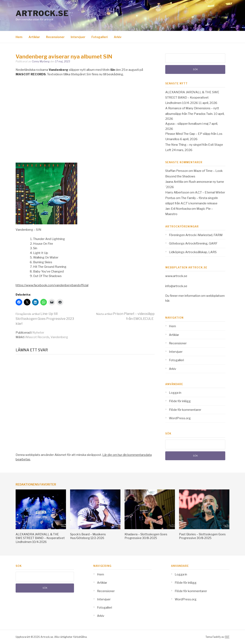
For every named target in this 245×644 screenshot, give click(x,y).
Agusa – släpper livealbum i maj (187, 124)
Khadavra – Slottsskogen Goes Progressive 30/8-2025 (146, 536)
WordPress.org (180, 418)
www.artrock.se (176, 276)
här (167, 301)
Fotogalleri (100, 37)
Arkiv (118, 37)
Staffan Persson (177, 171)
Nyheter (38, 333)
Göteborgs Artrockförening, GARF (193, 243)
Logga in (175, 393)
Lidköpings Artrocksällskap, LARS (193, 252)
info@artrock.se (176, 286)
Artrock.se (42, 13)
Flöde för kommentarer (185, 410)
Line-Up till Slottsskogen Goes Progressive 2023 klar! (45, 319)
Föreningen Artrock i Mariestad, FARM (196, 235)
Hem (19, 37)
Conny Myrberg (41, 61)
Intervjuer (78, 37)
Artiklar (34, 37)
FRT (227, 637)
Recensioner (55, 37)
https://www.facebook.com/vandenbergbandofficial (52, 285)
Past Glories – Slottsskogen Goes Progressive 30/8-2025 (202, 536)
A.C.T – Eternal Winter (210, 192)
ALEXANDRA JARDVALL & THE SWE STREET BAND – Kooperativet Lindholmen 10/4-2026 (192, 98)
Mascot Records (38, 337)
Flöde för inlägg (180, 401)
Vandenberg (59, 337)
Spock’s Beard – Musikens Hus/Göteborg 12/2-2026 (88, 536)
